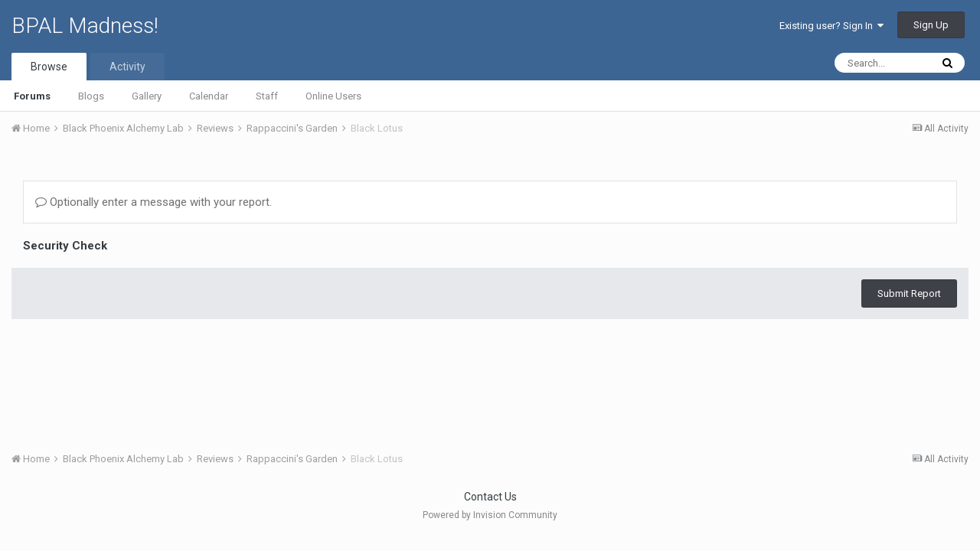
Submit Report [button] (909, 293)
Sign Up (931, 25)
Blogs (91, 96)
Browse (49, 67)
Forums (32, 96)
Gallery (147, 96)
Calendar (209, 96)
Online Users (333, 96)
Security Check (65, 246)
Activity (127, 67)
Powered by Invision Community (490, 515)
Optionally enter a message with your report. (154, 202)
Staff (267, 96)
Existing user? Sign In (831, 26)
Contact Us (490, 497)
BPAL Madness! (85, 26)
